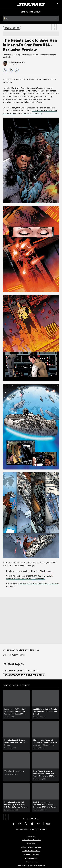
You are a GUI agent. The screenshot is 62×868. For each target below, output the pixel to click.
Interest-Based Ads (31, 862)
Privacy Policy (31, 843)
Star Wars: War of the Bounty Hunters (24, 675)
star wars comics (14, 671)
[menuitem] (4, 4)
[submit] (58, 4)
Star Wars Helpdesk (31, 858)
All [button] (7, 19)
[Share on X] (11, 70)
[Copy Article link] (17, 70)
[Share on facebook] (5, 70)
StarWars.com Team (18, 62)
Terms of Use (31, 836)
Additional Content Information (31, 840)
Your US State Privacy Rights (31, 851)
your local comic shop (32, 113)
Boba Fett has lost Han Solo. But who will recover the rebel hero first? (29, 81)
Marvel (32, 671)
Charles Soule (46, 571)
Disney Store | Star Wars (31, 854)
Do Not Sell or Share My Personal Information (31, 866)
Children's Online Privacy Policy (31, 847)
